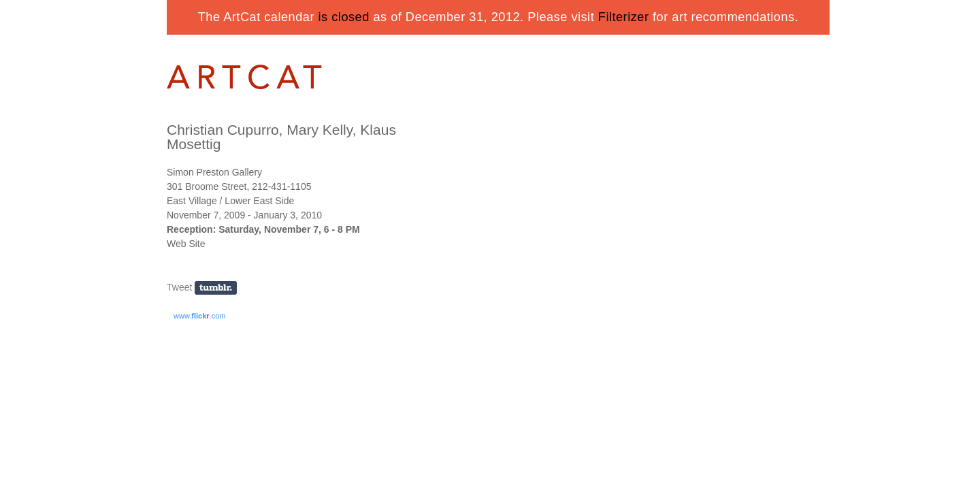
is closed (344, 17)
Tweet (179, 287)
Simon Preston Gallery (214, 172)
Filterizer (624, 17)
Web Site (186, 244)
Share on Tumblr (220, 288)
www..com (199, 316)
